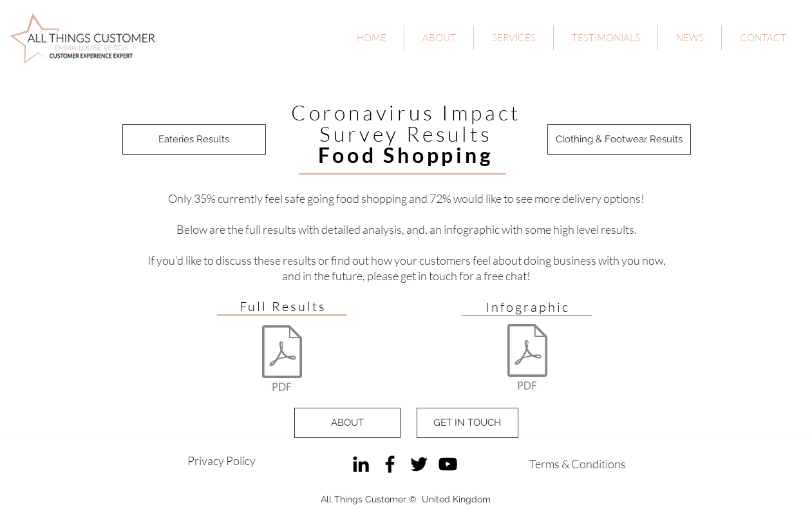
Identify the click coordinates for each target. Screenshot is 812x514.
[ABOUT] (347, 423)
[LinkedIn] (361, 464)
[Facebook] (390, 464)
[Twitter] (419, 464)
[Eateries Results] (194, 139)
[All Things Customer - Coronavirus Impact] (282, 360)
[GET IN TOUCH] (467, 423)
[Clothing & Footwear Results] (619, 139)
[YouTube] (448, 464)
